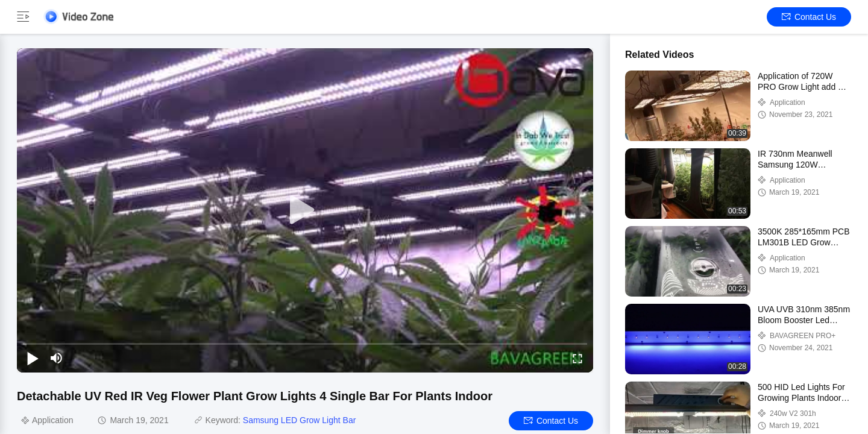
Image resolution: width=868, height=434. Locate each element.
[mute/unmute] (57, 358)
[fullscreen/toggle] (577, 358)
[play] (305, 210)
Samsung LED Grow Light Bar (300, 420)
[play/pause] (33, 358)
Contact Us (809, 17)
